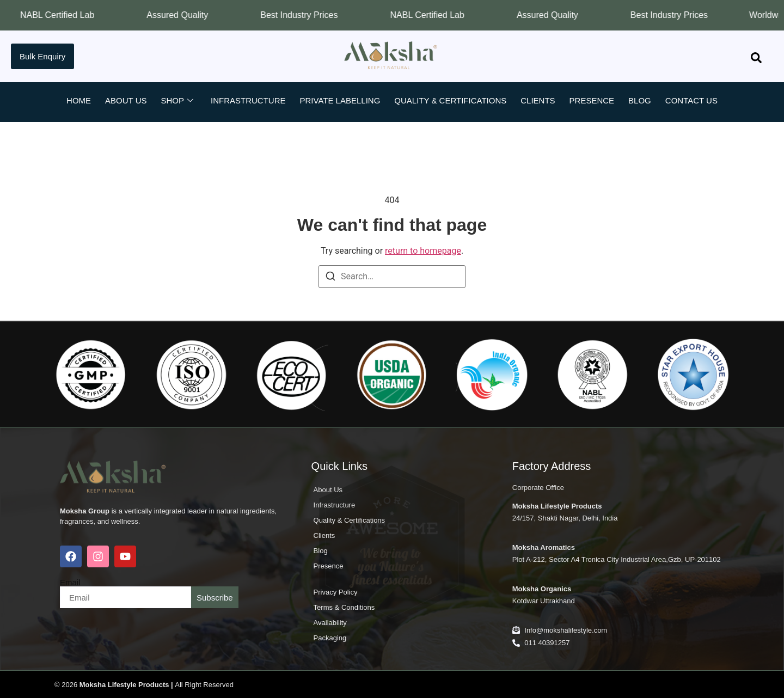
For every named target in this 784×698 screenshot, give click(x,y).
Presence (592, 100)
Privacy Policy (336, 592)
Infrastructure (248, 100)
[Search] (330, 278)
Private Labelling (340, 100)
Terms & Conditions (344, 607)
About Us (126, 100)
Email (70, 582)
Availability (330, 623)
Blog (640, 100)
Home (79, 100)
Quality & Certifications (450, 100)
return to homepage (423, 251)
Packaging (330, 638)
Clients (538, 100)
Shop (177, 101)
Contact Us (691, 100)
